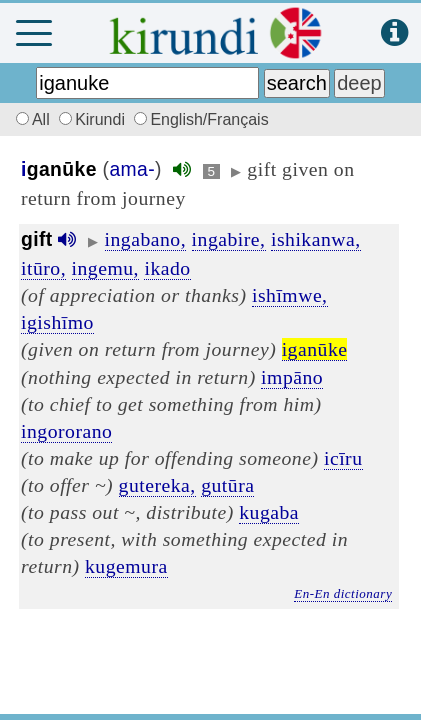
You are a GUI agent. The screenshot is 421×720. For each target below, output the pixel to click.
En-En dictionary (343, 593)
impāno (292, 377)
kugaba (269, 512)
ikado (167, 268)
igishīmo (57, 322)
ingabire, (229, 239)
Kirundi (94, 119)
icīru (343, 458)
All (30, 119)
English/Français (201, 119)
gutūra (227, 485)
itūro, (43, 268)
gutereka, (157, 485)
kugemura (126, 566)
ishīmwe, (290, 295)
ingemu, (105, 268)
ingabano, (146, 239)
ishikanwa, (316, 239)
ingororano (66, 431)
